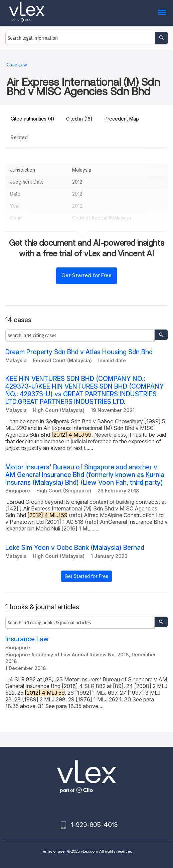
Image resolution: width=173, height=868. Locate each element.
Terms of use (53, 851)
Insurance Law (27, 639)
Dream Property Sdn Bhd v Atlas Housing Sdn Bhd (79, 352)
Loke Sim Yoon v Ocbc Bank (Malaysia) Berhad (75, 548)
